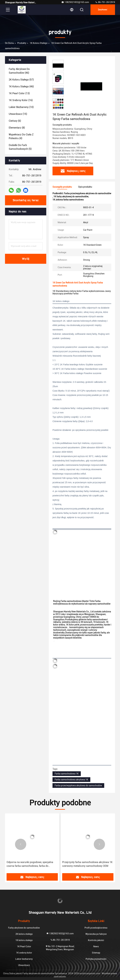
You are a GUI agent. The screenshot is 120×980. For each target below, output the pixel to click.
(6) (15, 121)
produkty (22, 43)
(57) (21, 80)
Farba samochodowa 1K (67, 774)
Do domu (9, 43)
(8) (17, 128)
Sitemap (96, 953)
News (96, 946)
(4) (21, 136)
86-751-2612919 (105, 2)
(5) (20, 147)
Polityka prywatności (96, 959)
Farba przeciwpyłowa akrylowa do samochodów (78, 785)
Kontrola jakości (96, 940)
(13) (19, 93)
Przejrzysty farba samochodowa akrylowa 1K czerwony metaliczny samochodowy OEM (87, 864)
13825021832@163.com (75, 2)
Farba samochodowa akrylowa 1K (71, 780)
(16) (21, 100)
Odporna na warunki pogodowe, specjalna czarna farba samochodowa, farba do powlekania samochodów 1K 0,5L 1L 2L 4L (30, 864)
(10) (21, 107)
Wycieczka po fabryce (96, 934)
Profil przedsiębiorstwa (96, 928)
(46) (19, 71)
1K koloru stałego (39, 43)
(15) (18, 114)
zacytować (103, 10)
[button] (21, 844)
